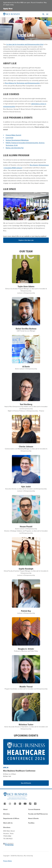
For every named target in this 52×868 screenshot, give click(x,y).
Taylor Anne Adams (26, 286)
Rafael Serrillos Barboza (26, 329)
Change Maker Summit (13, 135)
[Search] (43, 14)
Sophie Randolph (26, 569)
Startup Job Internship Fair (15, 148)
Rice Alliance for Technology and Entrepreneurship (22, 83)
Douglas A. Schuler (26, 649)
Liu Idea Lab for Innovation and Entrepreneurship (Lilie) (25, 44)
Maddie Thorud (26, 687)
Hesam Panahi (26, 526)
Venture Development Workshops (17, 140)
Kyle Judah (26, 487)
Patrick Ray (26, 611)
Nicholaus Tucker (26, 724)
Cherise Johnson (26, 446)
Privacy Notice (8, 861)
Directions (7, 827)
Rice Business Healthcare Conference (19, 771)
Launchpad (9, 138)
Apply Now (8, 9)
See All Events (26, 783)
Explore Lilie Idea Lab (26, 240)
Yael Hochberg (26, 404)
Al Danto (26, 366)
